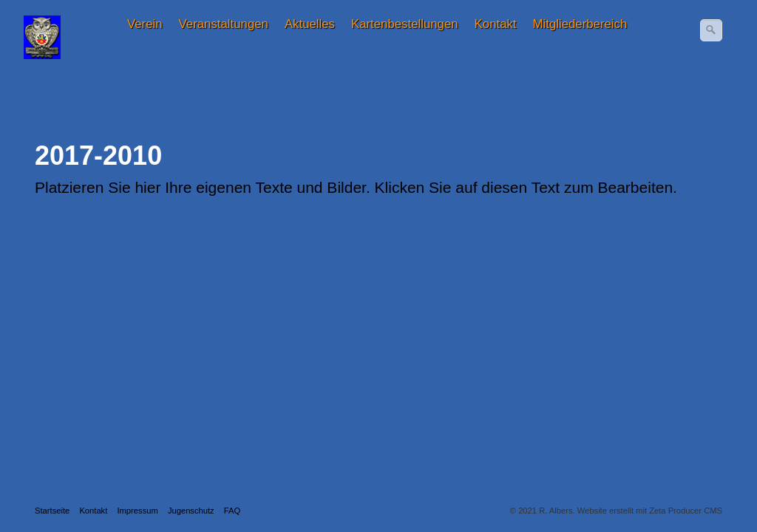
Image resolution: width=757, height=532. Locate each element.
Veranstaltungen (224, 24)
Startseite (52, 511)
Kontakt (496, 24)
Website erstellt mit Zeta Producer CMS (650, 511)
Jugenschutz (191, 511)
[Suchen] (711, 30)
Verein (145, 24)
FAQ (232, 511)
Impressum (137, 511)
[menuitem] (146, 24)
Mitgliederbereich (580, 24)
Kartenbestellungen (405, 24)
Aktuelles (310, 24)
